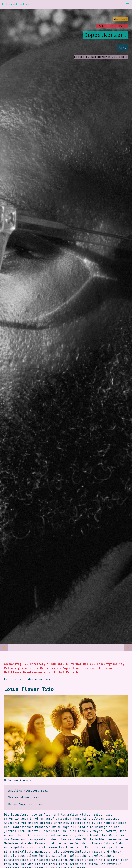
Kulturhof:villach (17, 4)
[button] (128, 4)
